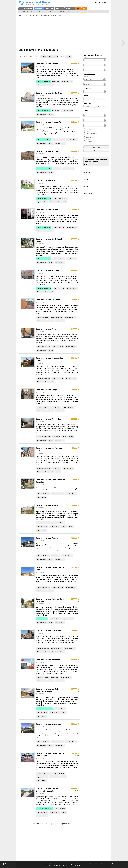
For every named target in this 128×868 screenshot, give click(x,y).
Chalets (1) (53, 12)
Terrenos (60, 8)
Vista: (63, 56)
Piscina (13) (89, 141)
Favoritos (97, 147)
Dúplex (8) (38, 12)
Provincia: (86, 57)
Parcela (58, 143)
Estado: (85, 118)
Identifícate (97, 2)
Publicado (40, 81)
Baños (50, 85)
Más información (75, 866)
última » (40, 824)
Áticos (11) (30, 12)
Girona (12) (87, 179)
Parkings (70, 8)
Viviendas (39, 8)
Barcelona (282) (88, 172)
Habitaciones (41, 85)
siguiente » (66, 824)
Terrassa (43, 15)
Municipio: (86, 62)
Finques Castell (26, 8)
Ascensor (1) (89, 137)
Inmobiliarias (28, 15)
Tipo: (85, 82)
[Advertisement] (64, 32)
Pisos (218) (22, 12)
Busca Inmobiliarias (38, 2)
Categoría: (86, 77)
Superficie (65, 81)
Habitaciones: (87, 113)
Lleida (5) (86, 186)
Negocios (49, 8)
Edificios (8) (67, 12)
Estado (54, 81)
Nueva (96, 151)
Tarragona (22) (88, 193)
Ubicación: (86, 123)
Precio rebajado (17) (92, 133)
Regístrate (106, 2)
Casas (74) (45, 12)
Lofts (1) (59, 12)
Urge (87, 131)
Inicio (21, 15)
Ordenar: (37, 56)
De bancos (89, 129)
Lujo (87, 135)
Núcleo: (86, 67)
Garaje (88, 139)
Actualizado (40, 169)
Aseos (57, 472)
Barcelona (36, 15)
